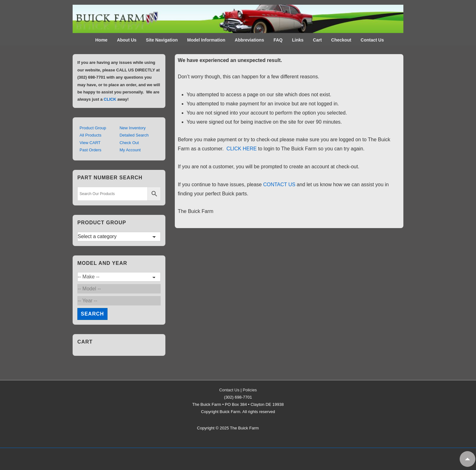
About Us (127, 40)
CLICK (110, 99)
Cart (317, 40)
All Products (90, 135)
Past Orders (90, 150)
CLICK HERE (241, 149)
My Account (130, 150)
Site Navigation (162, 40)
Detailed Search (134, 135)
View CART (90, 143)
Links (298, 40)
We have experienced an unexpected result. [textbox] (230, 60)
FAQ (278, 40)
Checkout (341, 40)
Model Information (206, 40)
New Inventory (133, 128)
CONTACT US (279, 185)
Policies (250, 390)
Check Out (129, 143)
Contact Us (372, 40)
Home (101, 40)
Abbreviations (249, 40)
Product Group (93, 128)
